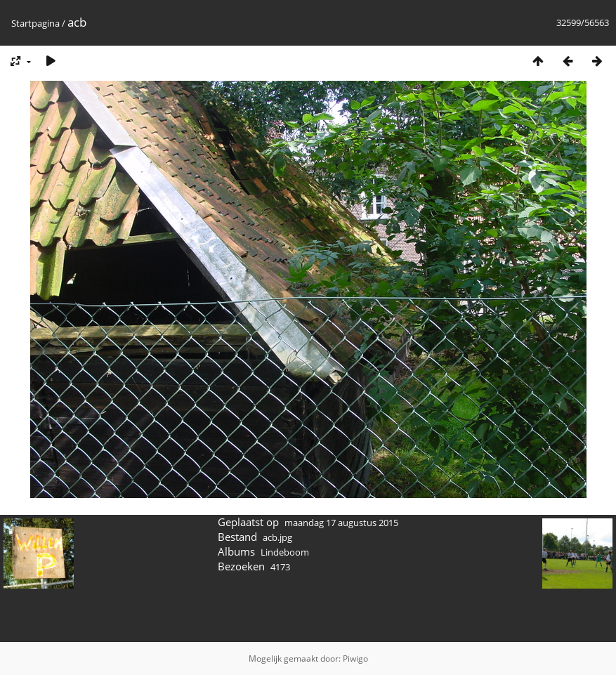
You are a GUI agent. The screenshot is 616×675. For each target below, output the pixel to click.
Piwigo (355, 658)
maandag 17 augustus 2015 (341, 523)
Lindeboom (285, 552)
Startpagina (35, 23)
